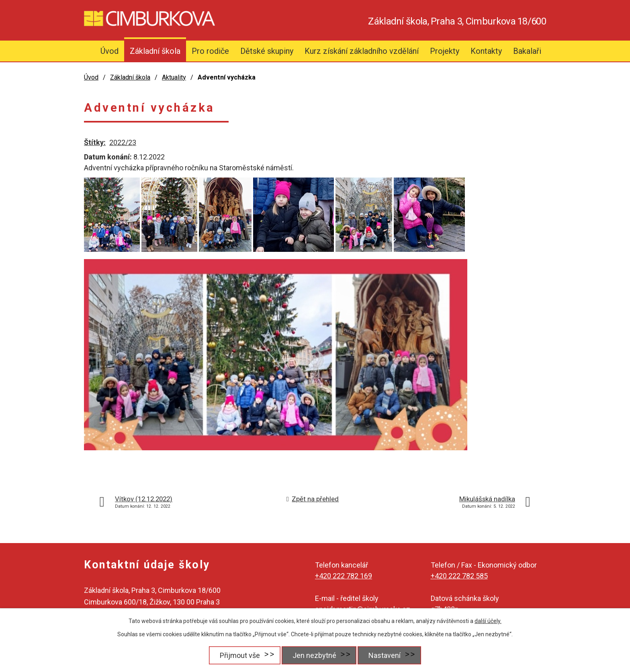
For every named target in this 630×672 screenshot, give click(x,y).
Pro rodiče (210, 51)
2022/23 (123, 142)
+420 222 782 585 (459, 576)
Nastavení (385, 655)
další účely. (488, 621)
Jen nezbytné (314, 655)
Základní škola (155, 51)
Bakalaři (527, 51)
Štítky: (95, 142)
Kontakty (486, 51)
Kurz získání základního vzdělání (362, 51)
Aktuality (174, 77)
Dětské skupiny (267, 51)
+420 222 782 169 (344, 576)
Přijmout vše (238, 655)
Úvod (109, 51)
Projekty (445, 51)
